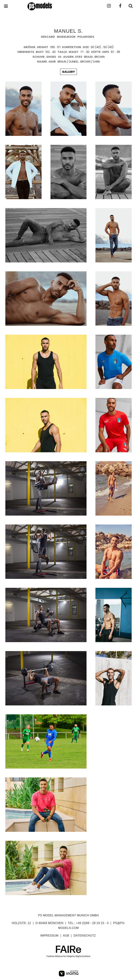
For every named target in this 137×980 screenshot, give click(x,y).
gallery (68, 72)
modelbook (66, 37)
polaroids (86, 37)
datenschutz (85, 936)
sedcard (48, 37)
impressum (49, 936)
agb (66, 936)
